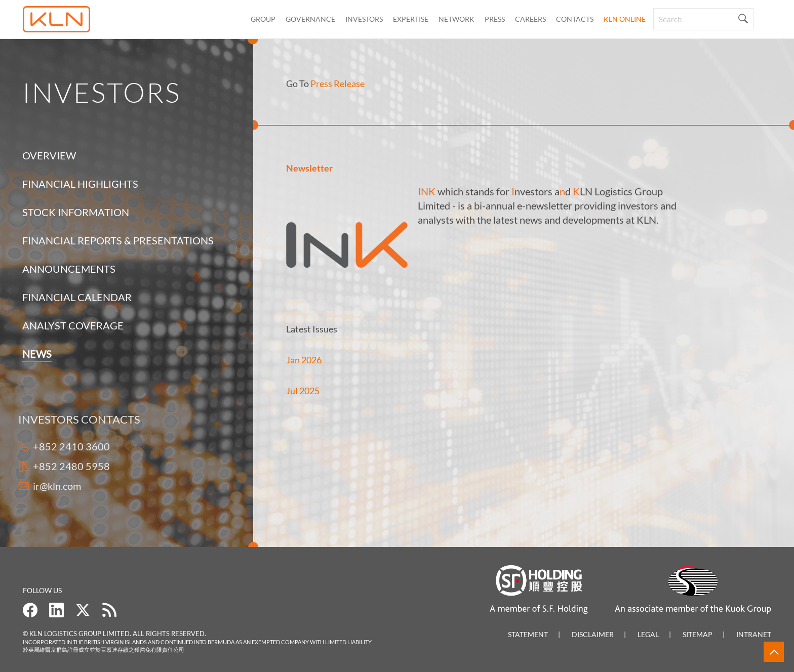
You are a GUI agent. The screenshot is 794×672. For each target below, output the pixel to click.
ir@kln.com (46, 486)
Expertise (411, 19)
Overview (49, 155)
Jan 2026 (304, 360)
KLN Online (625, 19)
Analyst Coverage (73, 325)
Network (456, 19)
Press (495, 19)
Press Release (338, 83)
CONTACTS (575, 19)
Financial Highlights (80, 184)
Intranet (754, 634)
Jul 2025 (303, 391)
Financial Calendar (77, 297)
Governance (310, 19)
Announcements (69, 269)
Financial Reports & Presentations (118, 240)
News (37, 354)
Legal (648, 634)
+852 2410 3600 (61, 446)
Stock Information (76, 212)
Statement (528, 634)
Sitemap (698, 634)
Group (263, 19)
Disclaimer (593, 634)
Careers (530, 19)
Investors (364, 19)
